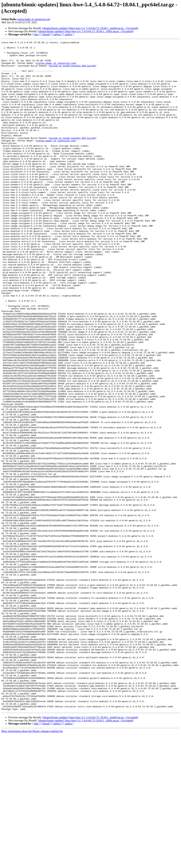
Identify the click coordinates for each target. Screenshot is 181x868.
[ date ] (36, 34)
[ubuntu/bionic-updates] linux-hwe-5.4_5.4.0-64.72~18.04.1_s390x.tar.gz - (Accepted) (86, 31)
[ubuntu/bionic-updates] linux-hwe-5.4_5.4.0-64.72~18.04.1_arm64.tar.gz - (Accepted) (90, 28)
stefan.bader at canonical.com (34, 19)
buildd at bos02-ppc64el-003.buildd (72, 71)
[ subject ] (57, 34)
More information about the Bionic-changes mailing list (32, 865)
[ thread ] (46, 34)
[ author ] (69, 34)
